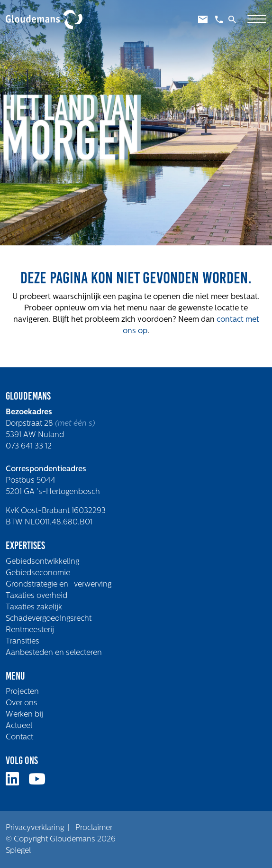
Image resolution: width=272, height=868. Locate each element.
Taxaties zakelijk (34, 607)
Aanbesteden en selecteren (54, 653)
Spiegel (18, 851)
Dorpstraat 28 (30, 424)
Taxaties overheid (36, 596)
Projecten (22, 692)
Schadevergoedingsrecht (49, 619)
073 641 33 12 (29, 447)
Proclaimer (94, 828)
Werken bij (24, 715)
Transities (23, 642)
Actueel (19, 726)
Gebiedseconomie (38, 573)
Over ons (22, 703)
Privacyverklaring (35, 828)
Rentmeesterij (30, 630)
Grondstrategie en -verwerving (59, 585)
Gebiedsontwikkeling (42, 562)
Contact (19, 737)
